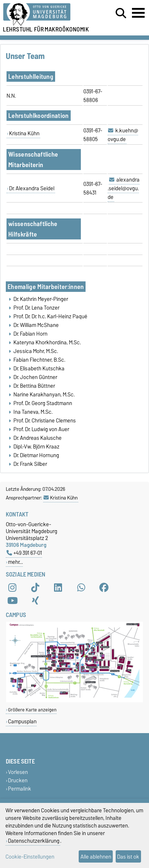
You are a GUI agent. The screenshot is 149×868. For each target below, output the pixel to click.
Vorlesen (18, 772)
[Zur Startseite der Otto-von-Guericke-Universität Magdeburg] (46, 15)
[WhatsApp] (81, 587)
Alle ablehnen (96, 857)
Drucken (18, 780)
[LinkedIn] (58, 587)
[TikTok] (35, 587)
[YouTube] (12, 600)
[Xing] (35, 600)
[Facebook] (104, 587)
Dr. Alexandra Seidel (32, 188)
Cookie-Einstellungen (30, 857)
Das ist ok (128, 857)
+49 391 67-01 (24, 553)
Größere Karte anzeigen (32, 710)
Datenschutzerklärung (34, 841)
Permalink (20, 789)
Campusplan (22, 721)
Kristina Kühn (24, 133)
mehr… (15, 562)
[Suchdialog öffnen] (121, 13)
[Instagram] (12, 587)
